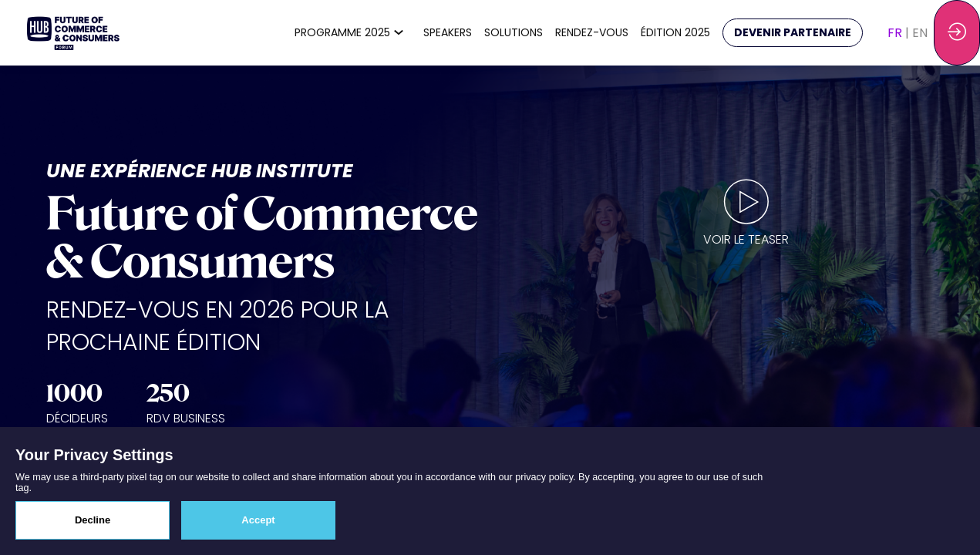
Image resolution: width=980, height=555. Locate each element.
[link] (353, 33)
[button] (793, 33)
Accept (258, 520)
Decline (93, 520)
